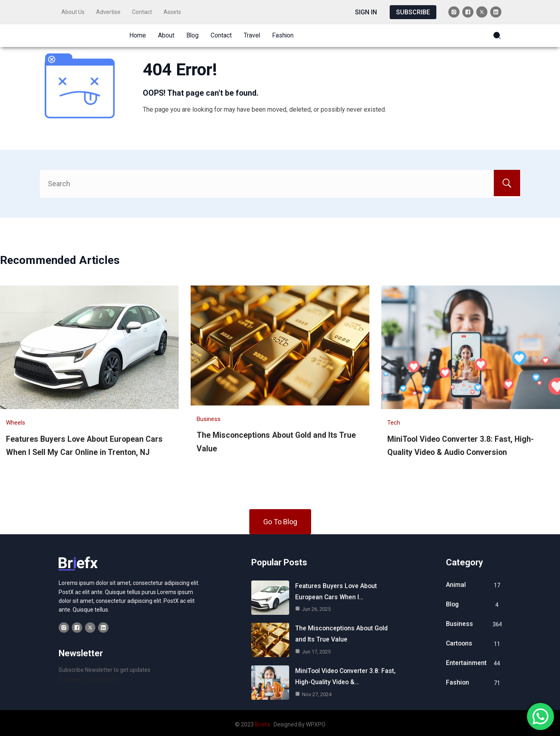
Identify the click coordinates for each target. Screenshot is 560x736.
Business (209, 416)
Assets (172, 12)
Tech (394, 420)
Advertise (108, 12)
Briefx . (264, 723)
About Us (73, 12)
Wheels (16, 420)
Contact (142, 12)
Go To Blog (280, 519)
